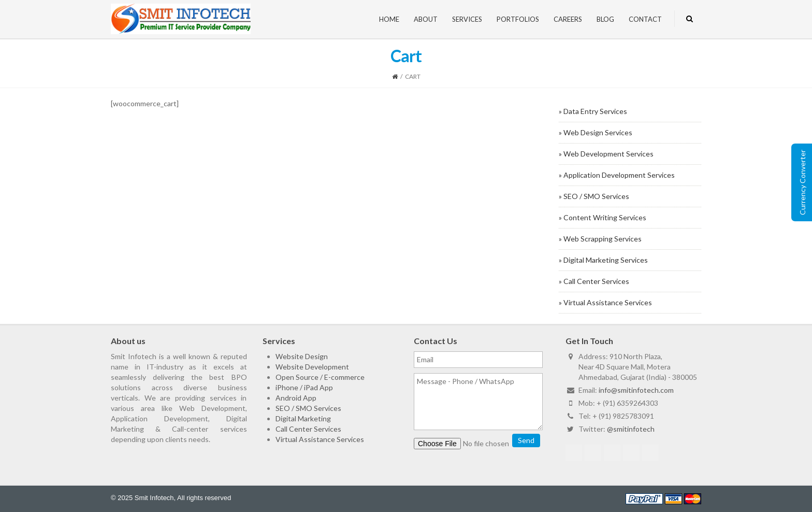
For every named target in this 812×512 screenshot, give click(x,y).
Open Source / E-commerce (320, 377)
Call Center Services (308, 429)
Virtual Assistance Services (320, 439)
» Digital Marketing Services (603, 260)
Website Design (302, 356)
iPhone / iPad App (304, 387)
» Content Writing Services (603, 217)
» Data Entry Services (593, 111)
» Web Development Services (606, 154)
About (426, 19)
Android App (296, 398)
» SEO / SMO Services (594, 196)
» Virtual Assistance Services (605, 302)
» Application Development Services (617, 175)
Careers (568, 19)
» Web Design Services (596, 132)
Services (467, 19)
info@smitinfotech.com (636, 390)
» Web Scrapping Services (600, 239)
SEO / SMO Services (308, 408)
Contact (645, 19)
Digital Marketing (303, 418)
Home (389, 19)
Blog (605, 19)
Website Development (312, 367)
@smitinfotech (631, 429)
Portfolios (518, 19)
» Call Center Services (594, 281)
